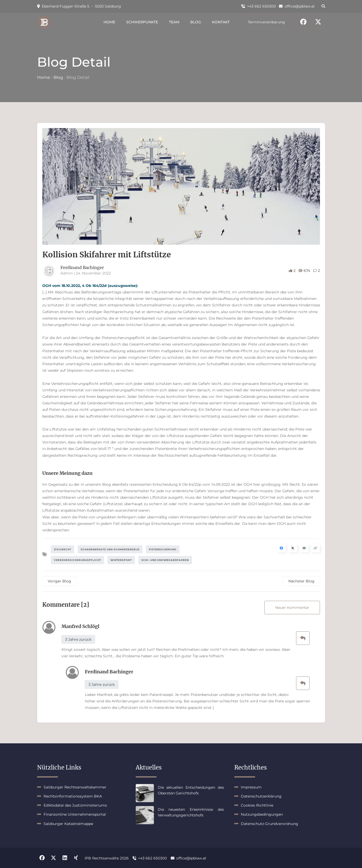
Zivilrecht (63, 549)
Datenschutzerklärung (261, 796)
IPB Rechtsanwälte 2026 (107, 858)
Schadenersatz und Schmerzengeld (110, 549)
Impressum (251, 787)
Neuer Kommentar (292, 608)
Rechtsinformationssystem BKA (73, 796)
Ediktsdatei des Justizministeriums (75, 805)
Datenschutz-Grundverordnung (269, 824)
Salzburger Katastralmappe (68, 824)
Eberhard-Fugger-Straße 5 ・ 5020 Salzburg (79, 6)
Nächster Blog (301, 581)
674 (305, 271)
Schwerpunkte (142, 22)
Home (109, 22)
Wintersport (121, 560)
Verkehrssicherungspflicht (77, 560)
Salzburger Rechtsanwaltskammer (75, 787)
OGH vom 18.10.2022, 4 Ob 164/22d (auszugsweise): (90, 286)
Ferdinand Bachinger (82, 267)
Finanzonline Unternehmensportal (75, 814)
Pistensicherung (163, 549)
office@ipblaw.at (297, 6)
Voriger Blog (59, 581)
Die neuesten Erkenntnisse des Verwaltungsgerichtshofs (191, 812)
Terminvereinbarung (266, 22)
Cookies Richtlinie (257, 805)
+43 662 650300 (259, 6)
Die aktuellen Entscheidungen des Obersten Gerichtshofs (191, 790)
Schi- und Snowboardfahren (165, 560)
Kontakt (221, 22)
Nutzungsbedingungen (262, 814)
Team (174, 22)
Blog (196, 22)
